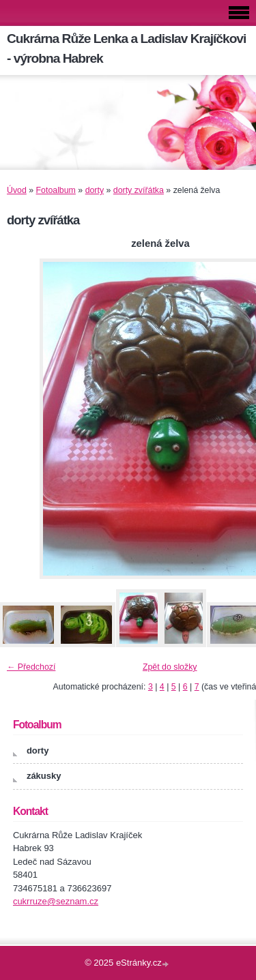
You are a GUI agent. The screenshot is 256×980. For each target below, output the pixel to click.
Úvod (17, 190)
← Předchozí (31, 667)
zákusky (44, 776)
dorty (95, 190)
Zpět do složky (170, 667)
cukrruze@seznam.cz (56, 901)
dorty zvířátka (139, 190)
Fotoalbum (56, 190)
